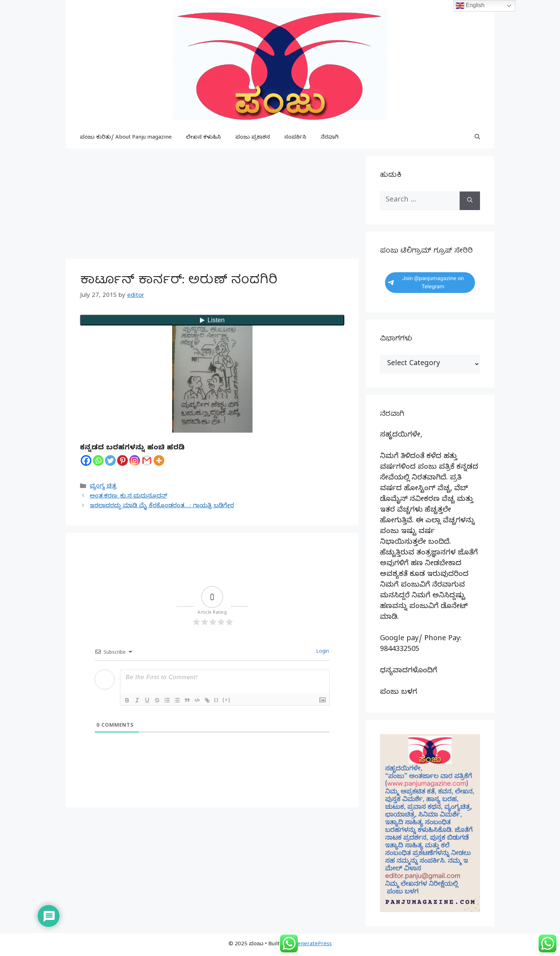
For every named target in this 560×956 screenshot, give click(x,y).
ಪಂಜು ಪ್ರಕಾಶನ (253, 138)
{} (216, 700)
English (470, 6)
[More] (159, 460)
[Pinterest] (122, 460)
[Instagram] (135, 460)
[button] (477, 138)
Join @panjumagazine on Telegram (426, 282)
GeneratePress (313, 945)
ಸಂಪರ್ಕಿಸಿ (295, 138)
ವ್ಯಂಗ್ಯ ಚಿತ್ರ (103, 487)
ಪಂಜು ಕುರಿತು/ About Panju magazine (126, 138)
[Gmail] (147, 460)
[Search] (470, 201)
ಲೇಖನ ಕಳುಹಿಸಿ (204, 138)
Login (322, 652)
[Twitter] (110, 460)
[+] (226, 700)
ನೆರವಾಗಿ (330, 138)
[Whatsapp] (98, 460)
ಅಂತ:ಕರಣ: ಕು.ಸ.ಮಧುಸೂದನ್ (128, 497)
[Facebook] (86, 460)
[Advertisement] (212, 206)
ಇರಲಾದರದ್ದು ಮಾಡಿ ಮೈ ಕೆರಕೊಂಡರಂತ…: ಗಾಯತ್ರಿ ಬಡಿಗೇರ (162, 506)
